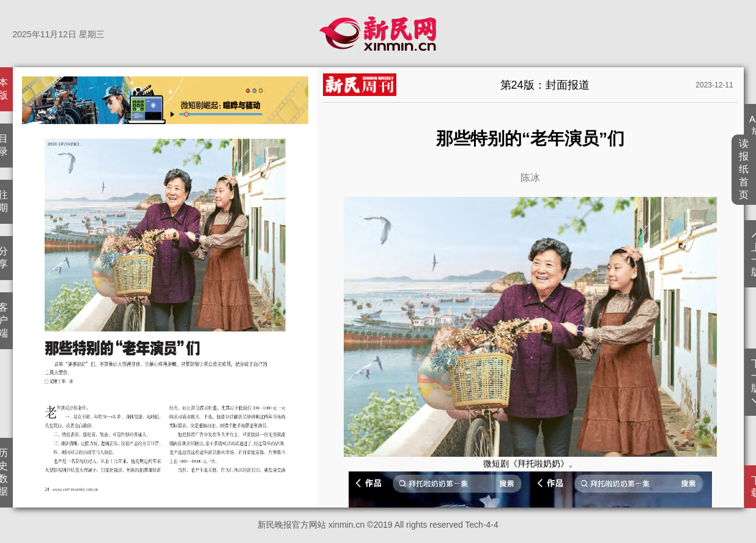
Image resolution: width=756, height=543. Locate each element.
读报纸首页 (744, 169)
